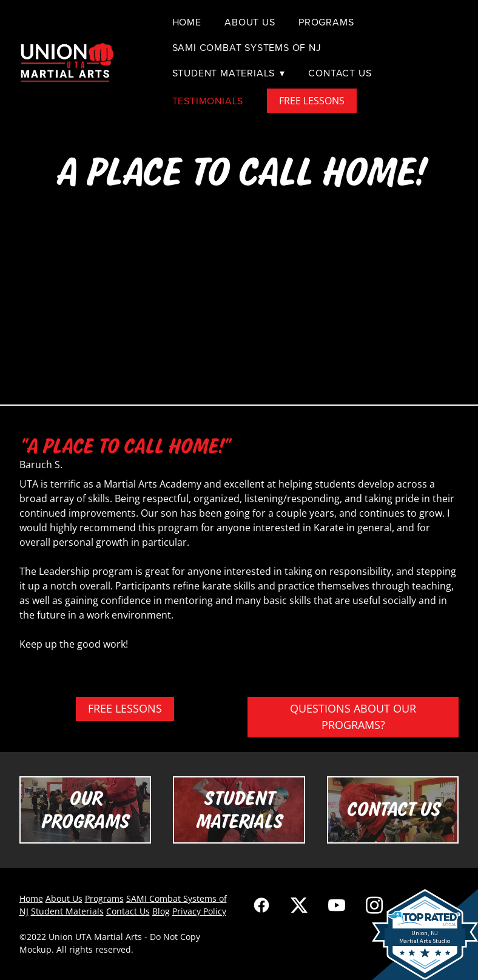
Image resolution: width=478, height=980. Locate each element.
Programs (326, 22)
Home (187, 22)
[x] (299, 905)
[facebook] (261, 905)
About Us (250, 22)
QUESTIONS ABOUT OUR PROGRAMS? (353, 717)
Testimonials (208, 101)
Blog (161, 911)
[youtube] (337, 905)
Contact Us (340, 73)
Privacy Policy (199, 911)
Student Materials (229, 73)
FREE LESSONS (312, 101)
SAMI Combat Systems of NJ (247, 47)
